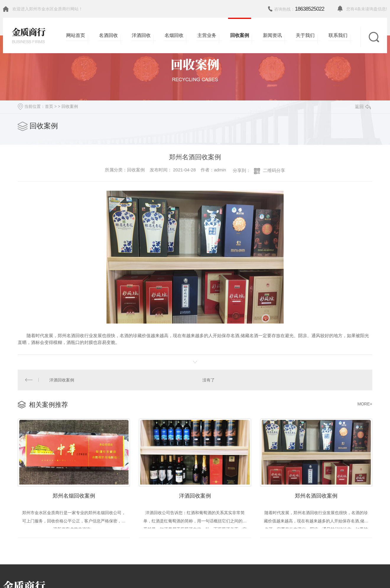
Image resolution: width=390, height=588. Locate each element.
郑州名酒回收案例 (316, 494)
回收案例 (70, 106)
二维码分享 (274, 170)
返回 (363, 107)
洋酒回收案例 (61, 379)
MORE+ (365, 403)
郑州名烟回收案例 (74, 494)
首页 (49, 106)
